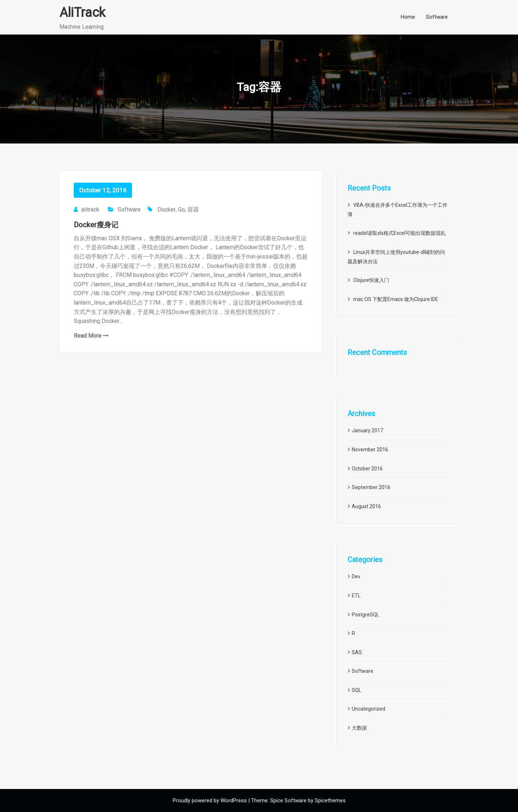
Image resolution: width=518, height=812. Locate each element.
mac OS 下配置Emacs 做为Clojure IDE (396, 299)
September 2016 (371, 487)
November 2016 (370, 450)
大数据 (359, 728)
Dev (356, 576)
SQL (356, 690)
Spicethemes (330, 800)
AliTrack (82, 13)
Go (181, 209)
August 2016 (366, 506)
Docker (167, 209)
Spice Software (288, 800)
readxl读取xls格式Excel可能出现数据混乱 (399, 233)
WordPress (234, 800)
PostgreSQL (365, 615)
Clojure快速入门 (371, 280)
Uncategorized (369, 709)
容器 (193, 209)
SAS (357, 652)
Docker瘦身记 (96, 225)
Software (129, 209)
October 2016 (367, 469)
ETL (356, 596)
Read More (91, 336)
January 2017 (367, 430)
